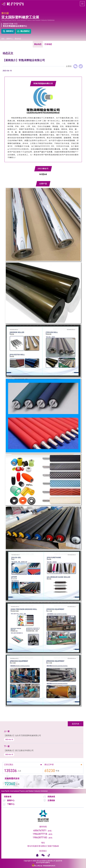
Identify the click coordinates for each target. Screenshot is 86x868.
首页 (3, 39)
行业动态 (48, 44)
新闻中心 (10, 39)
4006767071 (40, 830)
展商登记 (8, 31)
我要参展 (8, 797)
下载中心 (9, 804)
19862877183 (40, 837)
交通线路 (49, 800)
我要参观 (49, 797)
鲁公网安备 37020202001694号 (44, 865)
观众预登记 (23, 31)
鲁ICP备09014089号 (43, 863)
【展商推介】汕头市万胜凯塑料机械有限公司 (22, 735)
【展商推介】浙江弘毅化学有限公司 (19, 750)
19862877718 (40, 834)
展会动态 (18, 39)
